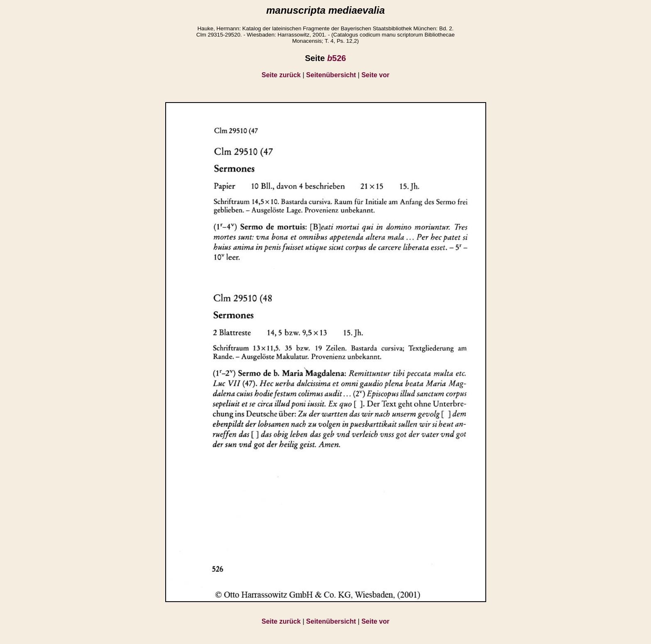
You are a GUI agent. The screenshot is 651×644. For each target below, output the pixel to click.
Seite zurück (281, 75)
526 (337, 58)
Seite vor (375, 75)
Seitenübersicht (331, 75)
